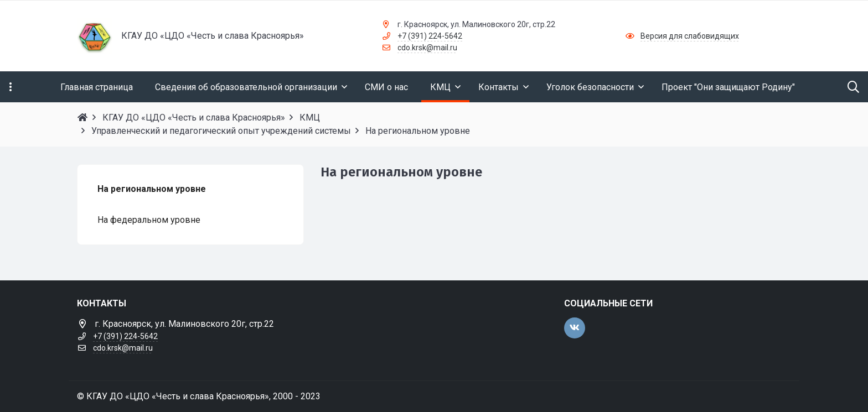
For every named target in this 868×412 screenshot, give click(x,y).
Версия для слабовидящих (690, 36)
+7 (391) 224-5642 (430, 36)
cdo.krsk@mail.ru (427, 48)
